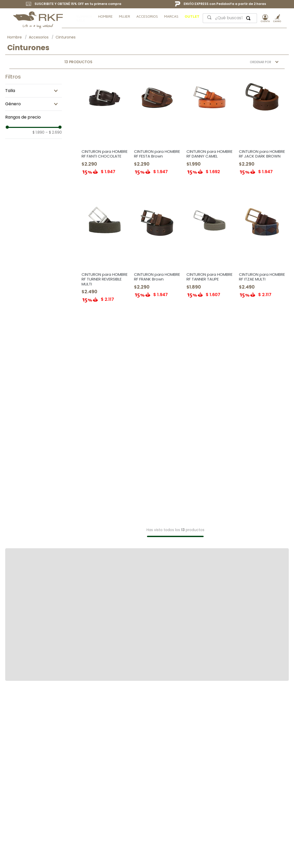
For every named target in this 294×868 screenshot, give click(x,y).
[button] (34, 104)
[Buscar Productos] (249, 18)
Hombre (15, 37)
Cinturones (66, 37)
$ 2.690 (54, 132)
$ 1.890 (38, 132)
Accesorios (39, 37)
